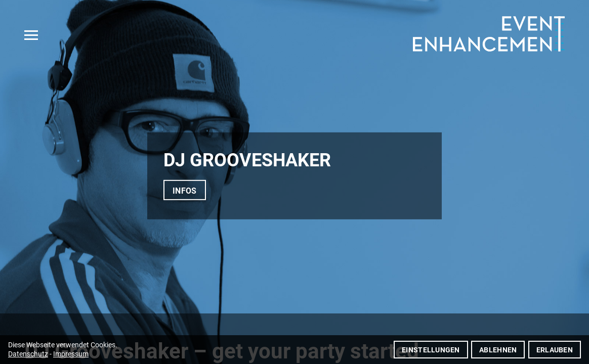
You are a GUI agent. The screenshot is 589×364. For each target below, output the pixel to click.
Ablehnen (498, 350)
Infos (185, 191)
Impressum (71, 354)
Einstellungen (431, 350)
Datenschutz (28, 354)
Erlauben (555, 350)
